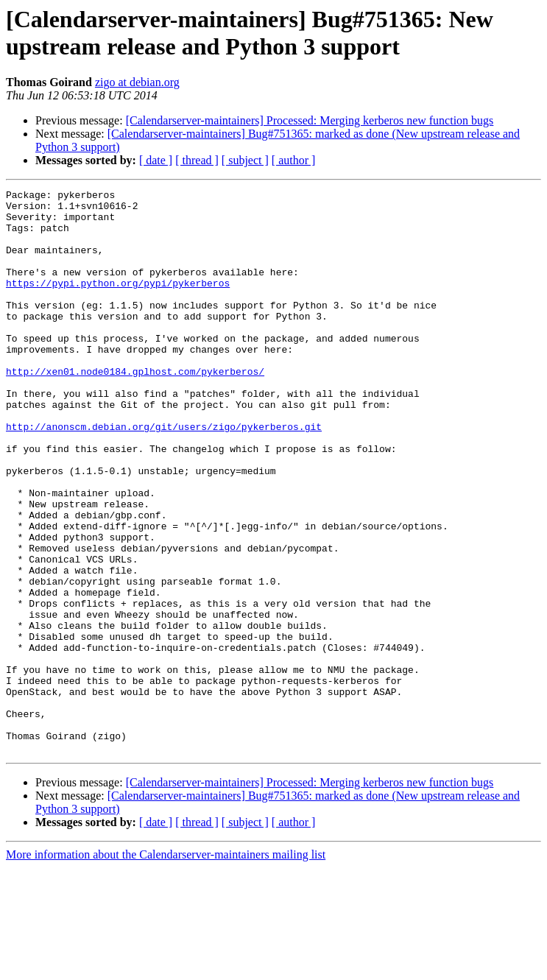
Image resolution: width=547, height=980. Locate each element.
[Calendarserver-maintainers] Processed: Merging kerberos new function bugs (310, 120)
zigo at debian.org (137, 82)
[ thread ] (197, 160)
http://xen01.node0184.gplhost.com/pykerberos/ (135, 409)
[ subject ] (245, 160)
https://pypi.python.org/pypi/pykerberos (118, 303)
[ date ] (156, 160)
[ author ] (294, 160)
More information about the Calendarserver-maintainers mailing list (166, 967)
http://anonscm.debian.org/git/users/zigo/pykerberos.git (164, 475)
